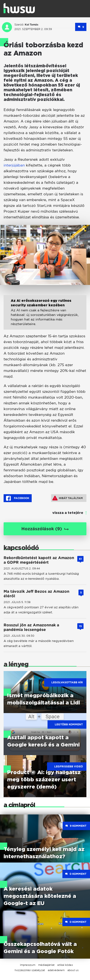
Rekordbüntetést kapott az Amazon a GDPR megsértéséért (39, 560)
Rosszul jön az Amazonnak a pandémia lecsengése (31, 627)
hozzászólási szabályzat (30, 970)
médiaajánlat (46, 965)
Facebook (18, 498)
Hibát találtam (68, 498)
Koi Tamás (32, 25)
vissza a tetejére (68, 513)
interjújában (14, 165)
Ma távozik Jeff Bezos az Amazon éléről (36, 594)
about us (73, 970)
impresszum (28, 965)
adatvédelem (56, 970)
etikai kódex (65, 965)
